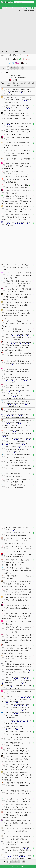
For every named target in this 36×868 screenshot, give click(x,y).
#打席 (19, 55)
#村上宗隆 (12, 55)
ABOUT (22, 8)
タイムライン (26, 55)
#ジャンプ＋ (10, 85)
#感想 (21, 83)
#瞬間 (25, 83)
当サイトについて (18, 866)
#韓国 (14, 83)
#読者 (32, 83)
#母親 (19, 85)
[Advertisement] (18, 31)
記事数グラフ (27, 59)
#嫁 (15, 85)
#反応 (12, 63)
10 (22, 68)
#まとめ (9, 83)
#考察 (29, 83)
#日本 (17, 83)
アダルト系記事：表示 (27, 10)
